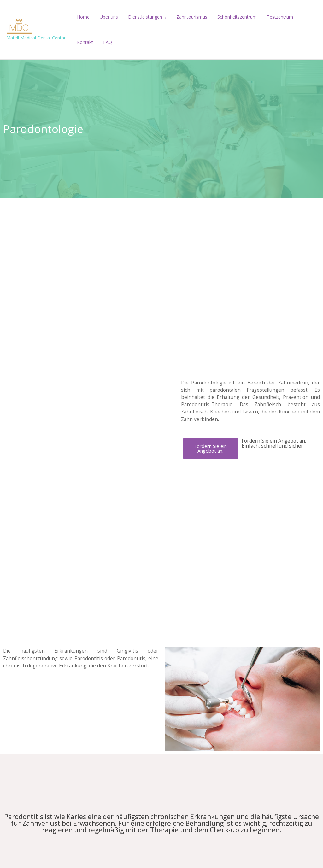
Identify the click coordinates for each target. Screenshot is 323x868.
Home (83, 17)
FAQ (81, 42)
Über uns (107, 17)
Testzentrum (273, 17)
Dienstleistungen (142, 17)
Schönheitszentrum (231, 17)
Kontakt (303, 17)
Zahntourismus (187, 17)
